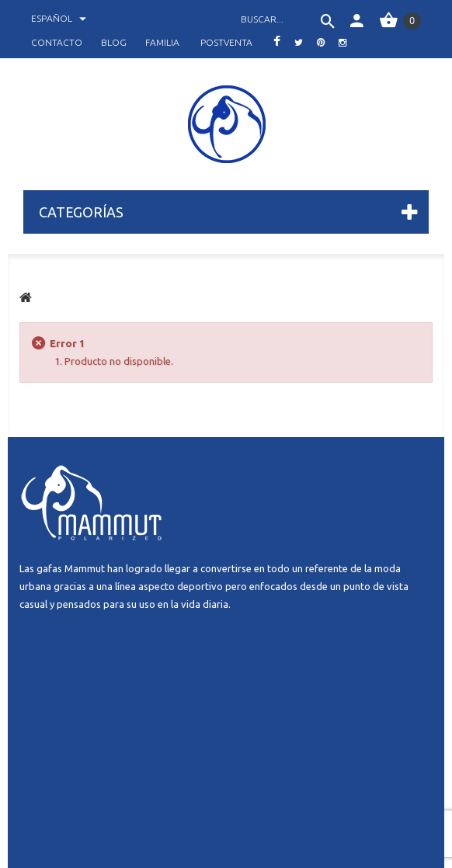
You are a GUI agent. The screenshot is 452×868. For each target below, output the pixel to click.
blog (114, 42)
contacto (57, 42)
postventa (226, 42)
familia (162, 42)
